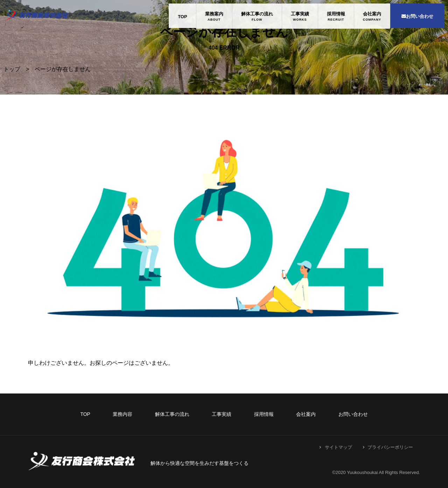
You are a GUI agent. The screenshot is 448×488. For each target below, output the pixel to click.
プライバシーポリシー (390, 447)
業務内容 (122, 414)
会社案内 (372, 14)
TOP (183, 17)
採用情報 (336, 14)
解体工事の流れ (257, 14)
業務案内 (214, 14)
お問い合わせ (417, 16)
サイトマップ (338, 447)
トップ (12, 69)
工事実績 (300, 14)
